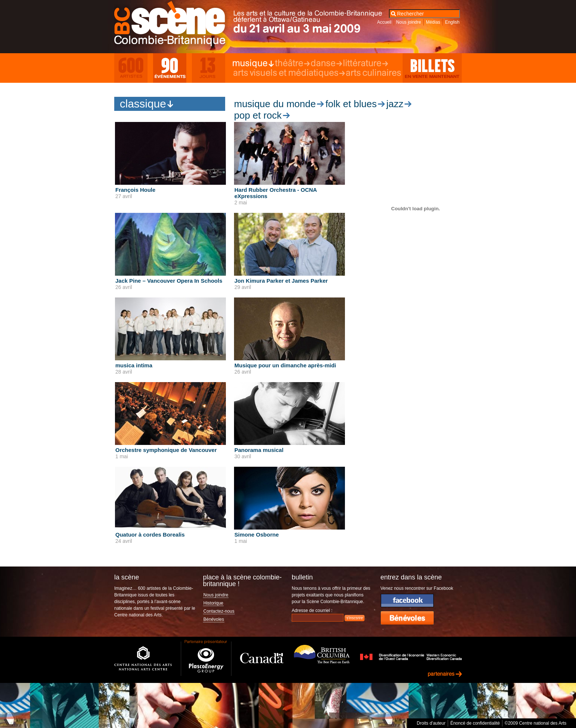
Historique (213, 603)
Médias (433, 22)
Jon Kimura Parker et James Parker (281, 281)
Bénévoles (214, 619)
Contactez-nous (219, 611)
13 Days (209, 68)
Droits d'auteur (431, 723)
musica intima (134, 365)
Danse (326, 64)
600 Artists (131, 68)
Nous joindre (409, 22)
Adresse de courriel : (312, 610)
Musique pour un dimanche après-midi (285, 365)
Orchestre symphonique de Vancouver (166, 450)
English (452, 22)
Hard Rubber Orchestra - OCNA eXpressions (276, 193)
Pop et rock (258, 115)
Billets (432, 68)
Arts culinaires (374, 73)
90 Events (170, 68)
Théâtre (292, 64)
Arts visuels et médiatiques (289, 73)
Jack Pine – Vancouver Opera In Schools (169, 281)
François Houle (135, 190)
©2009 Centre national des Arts (536, 723)
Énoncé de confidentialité (475, 723)
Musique (253, 64)
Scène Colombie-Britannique (175, 25)
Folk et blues (351, 104)
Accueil (384, 22)
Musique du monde (275, 104)
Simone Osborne (257, 535)
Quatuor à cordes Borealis (150, 535)
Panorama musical (259, 450)
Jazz (395, 104)
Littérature (365, 64)
